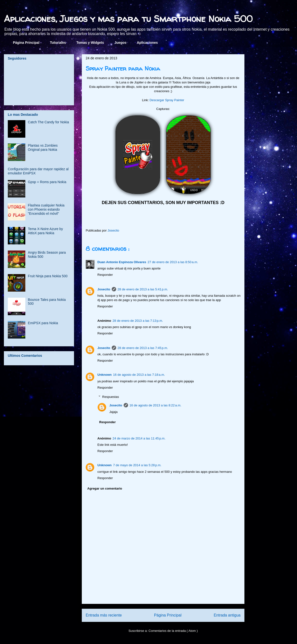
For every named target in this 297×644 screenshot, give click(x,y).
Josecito (104, 289)
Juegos (120, 43)
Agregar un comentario (105, 488)
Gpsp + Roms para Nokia (47, 182)
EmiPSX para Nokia (43, 323)
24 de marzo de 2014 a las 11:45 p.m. (139, 438)
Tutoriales (58, 43)
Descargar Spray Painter (167, 100)
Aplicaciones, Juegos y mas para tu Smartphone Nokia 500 (128, 19)
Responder (105, 275)
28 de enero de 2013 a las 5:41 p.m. (143, 289)
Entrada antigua (227, 615)
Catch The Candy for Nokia (49, 122)
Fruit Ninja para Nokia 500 (48, 276)
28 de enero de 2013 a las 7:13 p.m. (138, 321)
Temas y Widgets (90, 43)
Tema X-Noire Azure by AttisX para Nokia (46, 231)
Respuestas (111, 397)
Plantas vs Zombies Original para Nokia (43, 148)
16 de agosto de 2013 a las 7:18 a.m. (139, 375)
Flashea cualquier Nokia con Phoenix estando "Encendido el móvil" (46, 209)
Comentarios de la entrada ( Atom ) (173, 631)
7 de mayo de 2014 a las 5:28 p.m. (137, 465)
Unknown (105, 375)
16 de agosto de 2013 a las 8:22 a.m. (155, 405)
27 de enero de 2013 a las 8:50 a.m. (173, 262)
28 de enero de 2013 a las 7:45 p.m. (143, 348)
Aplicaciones (147, 43)
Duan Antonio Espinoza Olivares (122, 262)
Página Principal (26, 43)
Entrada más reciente (104, 615)
